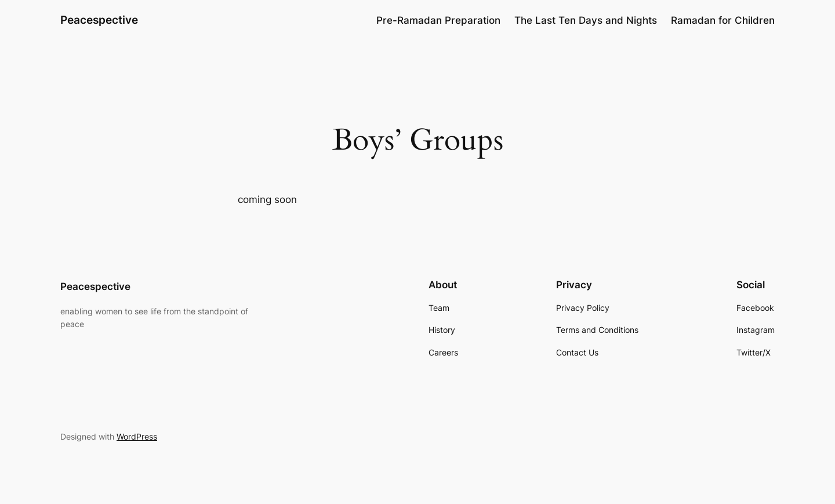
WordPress (137, 436)
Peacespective (99, 20)
